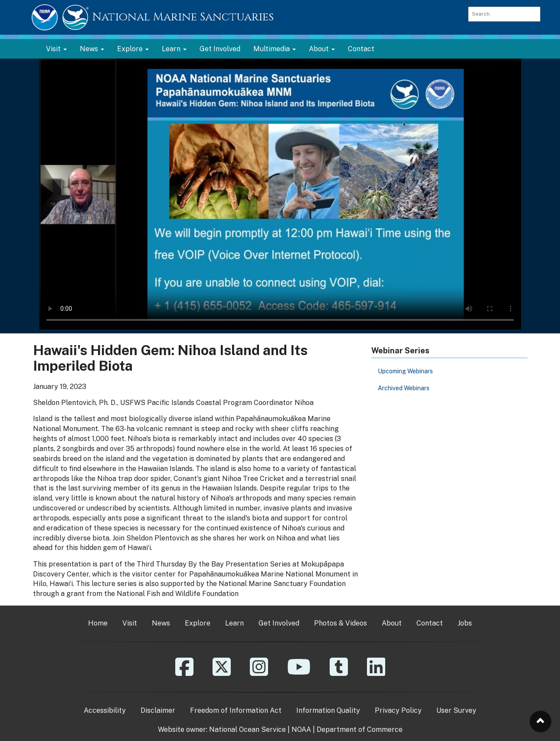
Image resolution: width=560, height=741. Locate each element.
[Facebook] (184, 673)
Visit (130, 623)
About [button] (322, 49)
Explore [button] (133, 49)
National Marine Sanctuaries (183, 17)
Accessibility (105, 710)
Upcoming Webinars (405, 371)
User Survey (456, 710)
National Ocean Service (247, 729)
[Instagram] (259, 673)
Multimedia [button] (275, 49)
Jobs (465, 623)
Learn (234, 623)
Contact (361, 49)
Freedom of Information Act (236, 710)
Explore (198, 623)
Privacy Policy (398, 710)
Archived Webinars (404, 388)
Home (98, 623)
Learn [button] (174, 49)
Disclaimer (158, 710)
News (161, 623)
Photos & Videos (341, 623)
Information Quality (328, 710)
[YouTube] (299, 673)
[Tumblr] (339, 673)
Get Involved (220, 49)
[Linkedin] (376, 673)
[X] (222, 673)
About (392, 623)
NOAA (301, 729)
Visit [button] (56, 49)
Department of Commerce (360, 729)
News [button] (92, 49)
